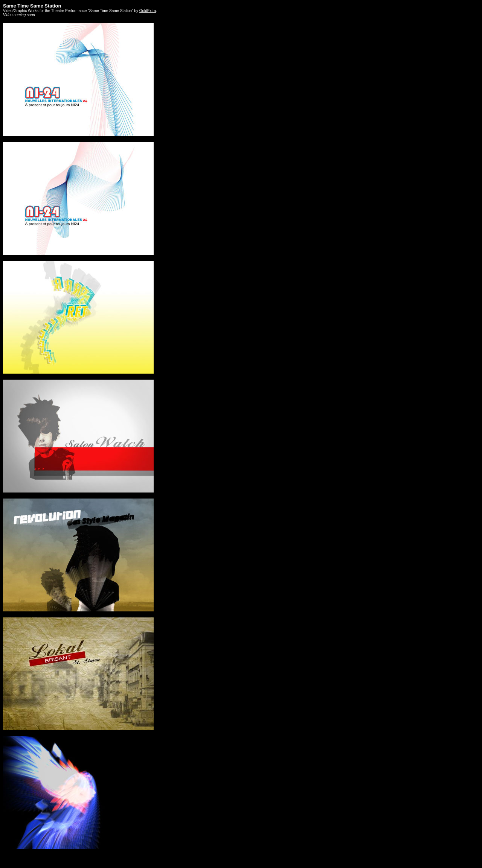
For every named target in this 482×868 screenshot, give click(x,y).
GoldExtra (148, 11)
